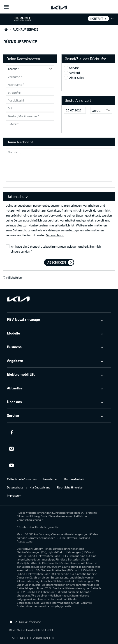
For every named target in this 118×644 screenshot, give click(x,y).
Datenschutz (55, 235)
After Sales (77, 78)
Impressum (14, 495)
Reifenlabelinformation (22, 479)
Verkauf (75, 73)
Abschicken (57, 262)
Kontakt (97, 18)
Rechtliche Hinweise (70, 487)
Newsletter (50, 479)
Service (74, 68)
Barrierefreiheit (74, 479)
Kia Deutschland (40, 487)
